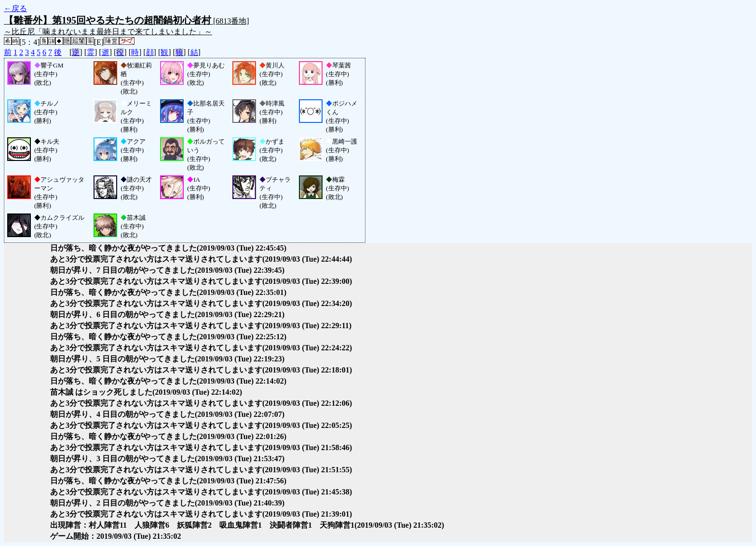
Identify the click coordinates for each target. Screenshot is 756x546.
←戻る (15, 8)
